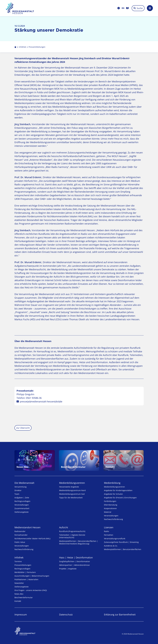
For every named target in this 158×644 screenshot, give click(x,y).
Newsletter (19, 583)
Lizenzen (109, 527)
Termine (18, 561)
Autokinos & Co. (111, 546)
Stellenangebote (22, 512)
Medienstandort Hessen (27, 527)
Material (108, 512)
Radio (106, 531)
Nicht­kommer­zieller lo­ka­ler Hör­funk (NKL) (32, 539)
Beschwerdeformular (24, 597)
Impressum (21, 615)
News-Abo (19, 594)
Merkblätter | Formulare (25, 572)
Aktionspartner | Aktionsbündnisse (74, 565)
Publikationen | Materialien (26, 579)
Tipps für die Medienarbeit (71, 498)
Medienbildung (112, 483)
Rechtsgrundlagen (22, 501)
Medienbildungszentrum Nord (72, 490)
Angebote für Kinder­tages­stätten (118, 490)
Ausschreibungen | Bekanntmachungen (32, 576)
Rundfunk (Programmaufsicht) (72, 531)
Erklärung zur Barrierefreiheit (120, 615)
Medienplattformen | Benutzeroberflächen (123, 549)
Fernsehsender (21, 535)
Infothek (19, 557)
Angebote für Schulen (113, 494)
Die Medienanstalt (24, 483)
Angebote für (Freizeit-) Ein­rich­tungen (120, 498)
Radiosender (20, 531)
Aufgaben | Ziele (22, 498)
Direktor (18, 490)
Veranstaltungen (22, 505)
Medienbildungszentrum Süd (72, 494)
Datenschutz (66, 615)
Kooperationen (110, 508)
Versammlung (20, 487)
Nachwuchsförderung (113, 519)
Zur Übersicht (23, 428)
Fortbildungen (110, 501)
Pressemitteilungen (23, 565)
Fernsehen (109, 535)
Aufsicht (64, 527)
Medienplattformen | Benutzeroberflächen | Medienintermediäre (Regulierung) (79, 542)
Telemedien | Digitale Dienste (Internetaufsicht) (72, 536)
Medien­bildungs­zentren (72, 483)
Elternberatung (111, 505)
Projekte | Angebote (68, 569)
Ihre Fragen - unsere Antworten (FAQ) (31, 590)
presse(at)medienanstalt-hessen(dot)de (41, 401)
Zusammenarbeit (22, 508)
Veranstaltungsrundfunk (115, 539)
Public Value (20, 542)
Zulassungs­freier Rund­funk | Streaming (121, 542)
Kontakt (18, 601)
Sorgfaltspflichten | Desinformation (75, 561)
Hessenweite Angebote (69, 487)
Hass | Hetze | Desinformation (76, 557)
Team (17, 494)
